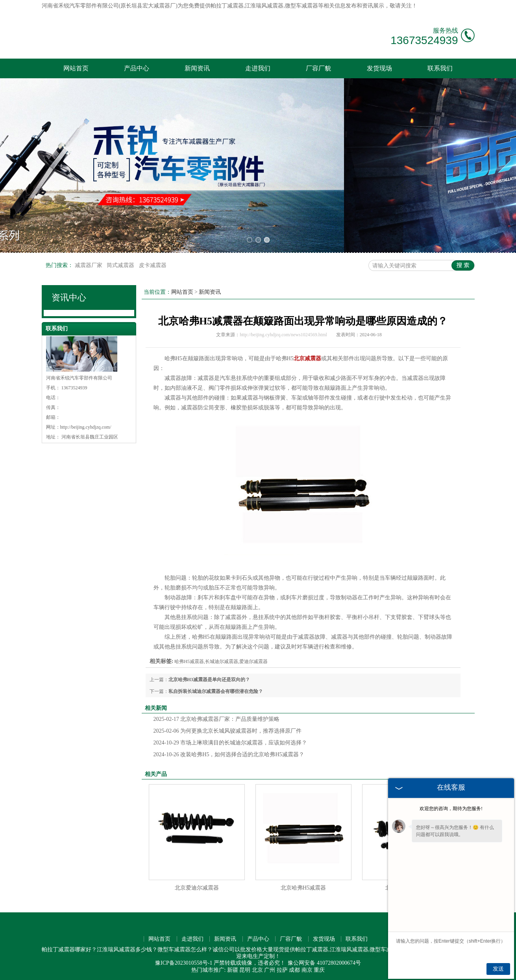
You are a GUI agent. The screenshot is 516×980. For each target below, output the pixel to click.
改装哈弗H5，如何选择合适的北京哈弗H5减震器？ (229, 754)
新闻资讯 (197, 68)
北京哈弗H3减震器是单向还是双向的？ (209, 680)
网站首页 (76, 68)
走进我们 (258, 68)
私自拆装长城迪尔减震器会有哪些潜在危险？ (216, 691)
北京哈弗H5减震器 (303, 888)
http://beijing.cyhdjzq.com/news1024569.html (283, 335)
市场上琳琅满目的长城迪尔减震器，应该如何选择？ (230, 743)
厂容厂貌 (318, 68)
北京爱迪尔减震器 (197, 888)
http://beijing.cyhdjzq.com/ (86, 427)
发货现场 (379, 68)
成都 (294, 970)
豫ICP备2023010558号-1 (184, 963)
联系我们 (440, 68)
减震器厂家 (89, 265)
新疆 (233, 970)
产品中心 (137, 68)
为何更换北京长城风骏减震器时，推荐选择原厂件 (228, 731)
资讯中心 (69, 297)
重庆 (319, 970)
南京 (307, 970)
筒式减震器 (121, 265)
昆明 (245, 970)
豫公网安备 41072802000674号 (324, 963)
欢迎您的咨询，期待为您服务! (451, 809)
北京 (257, 970)
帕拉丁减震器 (227, 6)
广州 (270, 970)
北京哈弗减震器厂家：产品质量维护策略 (217, 719)
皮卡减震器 (153, 265)
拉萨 (282, 970)
